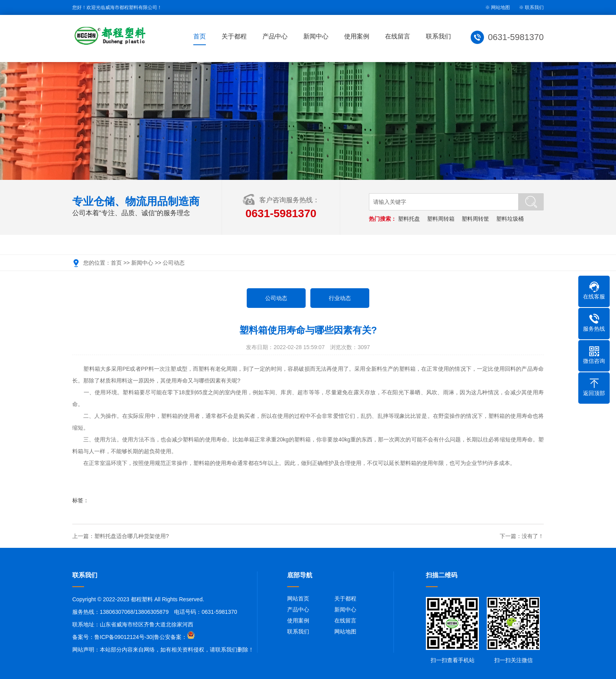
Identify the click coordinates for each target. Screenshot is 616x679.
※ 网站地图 (498, 7)
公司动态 (174, 263)
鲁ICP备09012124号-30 (123, 637)
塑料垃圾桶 (510, 219)
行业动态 (340, 298)
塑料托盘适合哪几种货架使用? (132, 536)
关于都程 (234, 36)
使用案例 (357, 36)
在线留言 (398, 36)
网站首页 (298, 598)
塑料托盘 (409, 219)
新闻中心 (316, 36)
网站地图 (345, 631)
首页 (200, 36)
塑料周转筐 (475, 219)
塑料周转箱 (441, 219)
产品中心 (275, 36)
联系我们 (534, 7)
